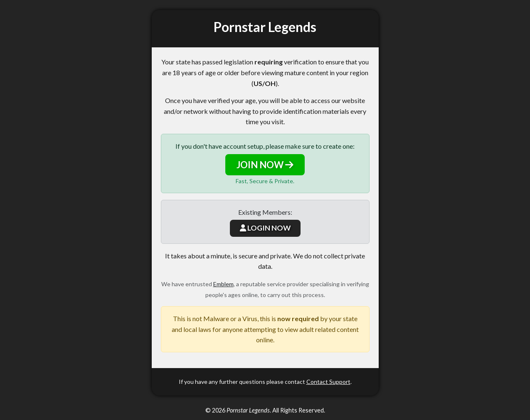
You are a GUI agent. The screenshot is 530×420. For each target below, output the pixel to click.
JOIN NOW (265, 165)
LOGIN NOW (265, 228)
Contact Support (328, 382)
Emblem (223, 284)
